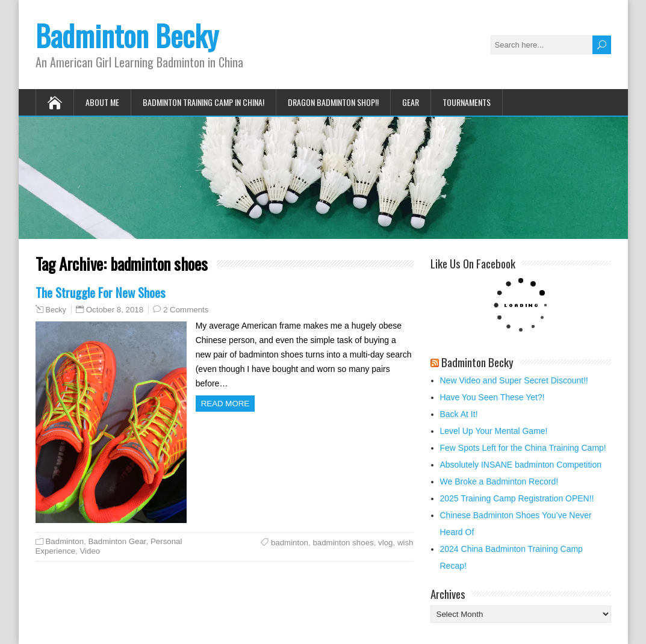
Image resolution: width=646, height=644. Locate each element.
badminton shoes (343, 543)
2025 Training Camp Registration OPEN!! (517, 498)
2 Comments (186, 310)
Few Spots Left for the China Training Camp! (523, 448)
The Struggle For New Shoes (101, 292)
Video (90, 551)
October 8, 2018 (115, 310)
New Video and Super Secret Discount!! (514, 380)
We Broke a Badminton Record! (499, 481)
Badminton (65, 541)
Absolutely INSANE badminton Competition (521, 465)
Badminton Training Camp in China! (203, 102)
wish (405, 543)
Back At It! (459, 414)
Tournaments (467, 102)
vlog (385, 543)
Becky (56, 310)
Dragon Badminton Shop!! (333, 102)
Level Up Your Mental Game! (494, 431)
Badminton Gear (117, 541)
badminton (290, 543)
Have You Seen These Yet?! (492, 397)
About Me (102, 102)
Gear (411, 102)
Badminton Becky (127, 35)
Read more (225, 404)
